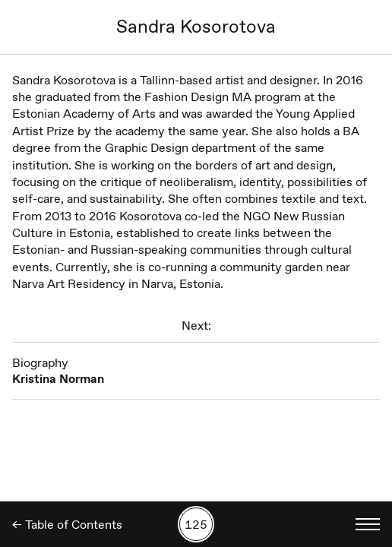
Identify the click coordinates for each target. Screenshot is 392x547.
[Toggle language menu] (368, 524)
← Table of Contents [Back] (67, 525)
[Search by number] (196, 524)
